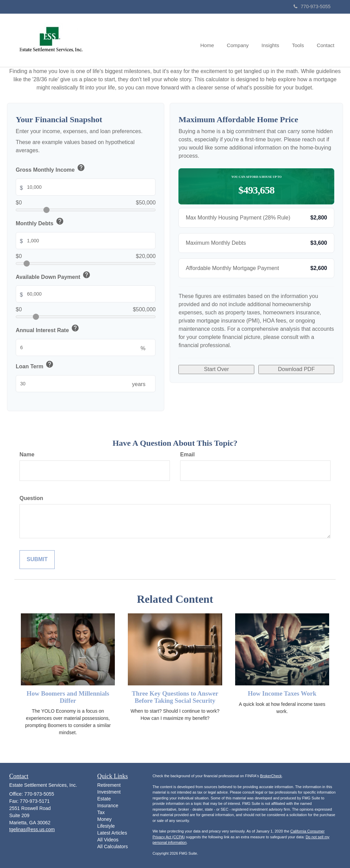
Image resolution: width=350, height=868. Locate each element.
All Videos (108, 840)
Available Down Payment (53, 276)
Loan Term (35, 365)
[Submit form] (37, 560)
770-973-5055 (312, 6)
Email (187, 454)
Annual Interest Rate (48, 329)
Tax (101, 812)
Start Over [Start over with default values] (217, 369)
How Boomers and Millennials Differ (68, 697)
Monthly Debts (40, 222)
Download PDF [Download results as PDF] (296, 369)
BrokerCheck (271, 776)
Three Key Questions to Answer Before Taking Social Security (175, 697)
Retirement (109, 785)
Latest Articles (112, 833)
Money (105, 819)
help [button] (81, 168)
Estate (104, 799)
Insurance (108, 806)
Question (31, 498)
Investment (109, 792)
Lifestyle (106, 826)
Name (27, 454)
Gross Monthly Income (51, 169)
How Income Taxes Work (282, 693)
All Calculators (113, 846)
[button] (242, 40)
